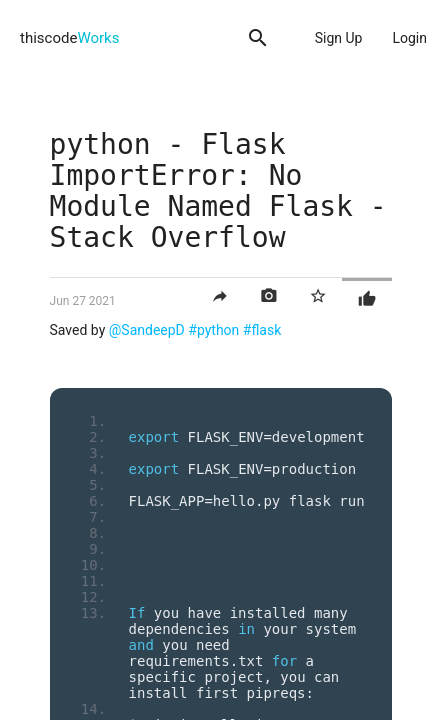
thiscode (69, 38)
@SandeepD (147, 330)
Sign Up (339, 38)
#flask (262, 330)
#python (213, 330)
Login (409, 38)
